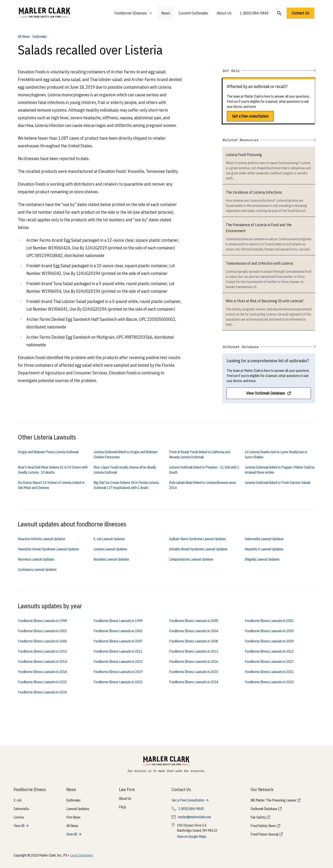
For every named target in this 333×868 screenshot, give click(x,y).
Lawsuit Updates (78, 809)
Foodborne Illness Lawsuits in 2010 (42, 651)
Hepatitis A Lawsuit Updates (264, 549)
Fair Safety (258, 817)
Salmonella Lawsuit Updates (264, 539)
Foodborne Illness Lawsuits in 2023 (118, 682)
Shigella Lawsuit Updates (262, 559)
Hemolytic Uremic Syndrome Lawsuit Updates (48, 549)
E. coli (18, 800)
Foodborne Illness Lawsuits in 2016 (194, 662)
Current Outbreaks (193, 13)
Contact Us (301, 13)
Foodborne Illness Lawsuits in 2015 (118, 662)
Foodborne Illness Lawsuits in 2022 (42, 682)
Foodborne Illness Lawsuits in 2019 (118, 672)
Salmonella (21, 809)
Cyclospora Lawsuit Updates (37, 570)
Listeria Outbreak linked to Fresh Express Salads (278, 483)
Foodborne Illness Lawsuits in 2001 (269, 621)
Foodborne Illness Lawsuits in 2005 (269, 631)
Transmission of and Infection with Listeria (259, 263)
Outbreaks (39, 37)
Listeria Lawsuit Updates (110, 549)
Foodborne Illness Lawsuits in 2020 (194, 672)
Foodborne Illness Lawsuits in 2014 (42, 662)
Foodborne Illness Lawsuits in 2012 (194, 651)
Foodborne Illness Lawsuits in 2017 (269, 662)
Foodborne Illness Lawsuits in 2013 (269, 651)
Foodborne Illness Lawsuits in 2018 (42, 672)
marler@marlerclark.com (194, 817)
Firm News (73, 817)
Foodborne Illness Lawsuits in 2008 (194, 641)
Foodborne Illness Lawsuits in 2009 (269, 641)
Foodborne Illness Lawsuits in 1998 (42, 621)
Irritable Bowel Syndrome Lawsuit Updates (198, 549)
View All (19, 826)
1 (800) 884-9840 (254, 13)
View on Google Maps (192, 837)
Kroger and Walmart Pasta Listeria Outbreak (48, 452)
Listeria (19, 817)
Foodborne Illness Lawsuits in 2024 (194, 682)
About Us (224, 13)
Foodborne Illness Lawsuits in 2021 (269, 672)
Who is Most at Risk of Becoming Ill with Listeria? (265, 301)
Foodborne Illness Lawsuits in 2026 (42, 692)
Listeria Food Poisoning (244, 155)
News (166, 13)
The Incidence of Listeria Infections (254, 192)
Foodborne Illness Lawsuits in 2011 (118, 651)
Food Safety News (263, 826)
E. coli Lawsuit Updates (109, 539)
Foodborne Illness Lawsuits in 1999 (118, 621)
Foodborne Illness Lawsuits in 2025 (269, 682)
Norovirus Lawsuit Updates (36, 559)
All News (24, 37)
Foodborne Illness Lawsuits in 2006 (42, 641)
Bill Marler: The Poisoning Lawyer (273, 800)
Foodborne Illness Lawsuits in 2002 (42, 631)
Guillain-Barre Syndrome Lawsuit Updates (198, 539)
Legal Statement (82, 855)
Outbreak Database (264, 809)
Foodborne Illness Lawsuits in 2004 (194, 631)
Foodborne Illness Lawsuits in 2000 (194, 621)
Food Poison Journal (265, 834)
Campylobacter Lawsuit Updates (191, 559)
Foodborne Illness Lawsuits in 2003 (118, 631)
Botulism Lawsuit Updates (111, 559)
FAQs (123, 807)
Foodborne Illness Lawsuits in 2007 (118, 641)
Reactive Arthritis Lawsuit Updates (42, 539)
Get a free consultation (250, 116)
